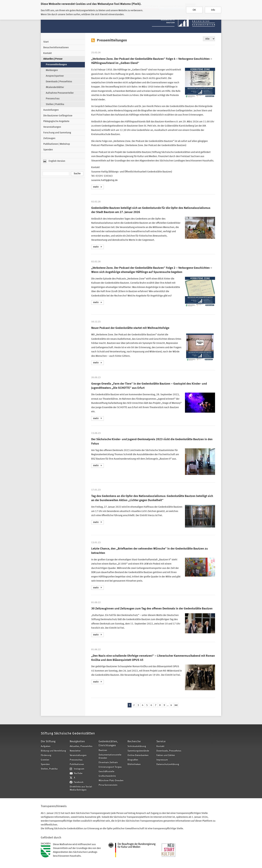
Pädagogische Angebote (56, 121)
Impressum (162, 760)
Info (213, 8)
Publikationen (77, 764)
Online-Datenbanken (138, 755)
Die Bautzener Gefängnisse (58, 116)
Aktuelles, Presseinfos (81, 746)
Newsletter (75, 751)
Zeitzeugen (49, 138)
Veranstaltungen (52, 127)
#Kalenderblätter (55, 87)
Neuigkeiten (77, 742)
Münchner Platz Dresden (111, 781)
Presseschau (53, 99)
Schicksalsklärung (137, 746)
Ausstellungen (51, 110)
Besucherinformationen (56, 48)
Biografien (133, 760)
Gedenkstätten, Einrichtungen (108, 744)
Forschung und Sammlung (57, 133)
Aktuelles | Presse (53, 59)
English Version (54, 161)
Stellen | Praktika (55, 104)
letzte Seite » (176, 705)
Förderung (46, 755)
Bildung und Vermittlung (53, 751)
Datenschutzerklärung (168, 764)
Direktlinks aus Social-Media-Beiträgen (81, 788)
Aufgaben (46, 746)
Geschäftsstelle (106, 772)
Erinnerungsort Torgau (110, 767)
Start (46, 42)
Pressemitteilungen (56, 65)
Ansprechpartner (55, 76)
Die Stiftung (48, 742)
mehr (96, 187)
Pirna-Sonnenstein (108, 785)
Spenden (48, 150)
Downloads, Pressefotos (169, 751)
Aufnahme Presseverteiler (60, 93)
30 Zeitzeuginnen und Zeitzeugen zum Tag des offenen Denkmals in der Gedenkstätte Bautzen (152, 609)
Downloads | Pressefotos (59, 82)
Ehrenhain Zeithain (108, 763)
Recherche (134, 742)
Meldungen (52, 70)
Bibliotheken (134, 764)
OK (194, 8)
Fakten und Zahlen (166, 755)
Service (161, 742)
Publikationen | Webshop (57, 144)
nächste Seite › (171, 705)
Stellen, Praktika (49, 769)
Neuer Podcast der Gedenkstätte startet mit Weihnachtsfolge (130, 328)
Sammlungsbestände (138, 751)
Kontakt (48, 53)
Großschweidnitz (107, 776)
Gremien (45, 760)
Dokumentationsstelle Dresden (110, 756)
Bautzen (103, 750)
